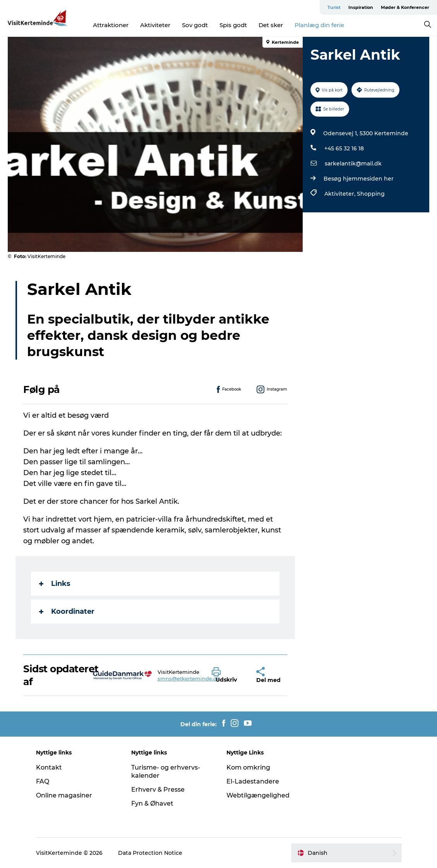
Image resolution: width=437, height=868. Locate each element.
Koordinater (67, 611)
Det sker (271, 25)
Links (55, 584)
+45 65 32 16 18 (344, 148)
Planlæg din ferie (319, 25)
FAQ (43, 781)
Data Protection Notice (150, 853)
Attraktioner (111, 25)
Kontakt (49, 767)
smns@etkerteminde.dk (189, 679)
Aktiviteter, (341, 194)
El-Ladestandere (253, 781)
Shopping (371, 194)
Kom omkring (248, 767)
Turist (334, 7)
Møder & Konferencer (405, 7)
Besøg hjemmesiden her (359, 179)
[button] (228, 675)
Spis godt (233, 25)
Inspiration (361, 7)
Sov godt (195, 25)
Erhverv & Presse (158, 790)
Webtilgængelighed (258, 795)
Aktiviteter (155, 25)
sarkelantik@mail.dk (353, 164)
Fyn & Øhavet (152, 803)
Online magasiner (64, 795)
